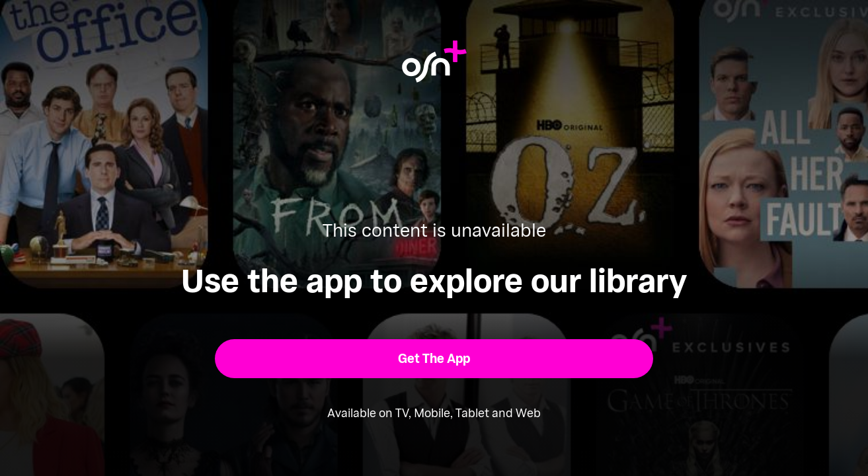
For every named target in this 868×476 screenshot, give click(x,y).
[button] (434, 359)
